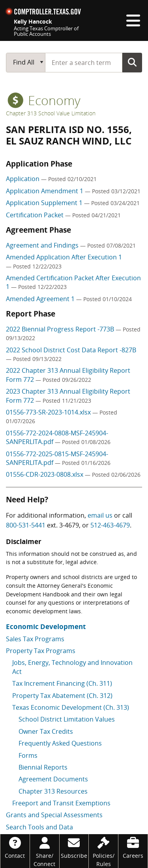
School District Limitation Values (67, 719)
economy (44, 100)
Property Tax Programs (41, 651)
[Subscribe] (74, 847)
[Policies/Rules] (103, 851)
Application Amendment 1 (45, 191)
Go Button (132, 62)
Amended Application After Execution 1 (64, 257)
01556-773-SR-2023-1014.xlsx (49, 412)
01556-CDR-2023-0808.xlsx (45, 474)
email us (100, 515)
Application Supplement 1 (45, 203)
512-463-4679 (110, 525)
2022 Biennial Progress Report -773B (61, 329)
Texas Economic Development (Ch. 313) (71, 707)
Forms (28, 755)
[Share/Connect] (45, 851)
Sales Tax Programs (35, 639)
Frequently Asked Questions (60, 743)
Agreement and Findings (43, 245)
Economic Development (46, 626)
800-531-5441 (26, 525)
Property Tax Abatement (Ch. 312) (62, 696)
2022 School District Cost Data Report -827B (71, 350)
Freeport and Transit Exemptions (61, 803)
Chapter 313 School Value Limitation (51, 113)
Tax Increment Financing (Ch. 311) (62, 683)
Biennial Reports (43, 767)
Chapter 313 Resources (53, 791)
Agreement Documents (53, 779)
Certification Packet (36, 215)
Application (23, 179)
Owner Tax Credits (46, 731)
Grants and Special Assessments (54, 815)
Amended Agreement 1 (41, 299)
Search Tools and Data (39, 827)
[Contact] (15, 847)
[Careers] (133, 847)
